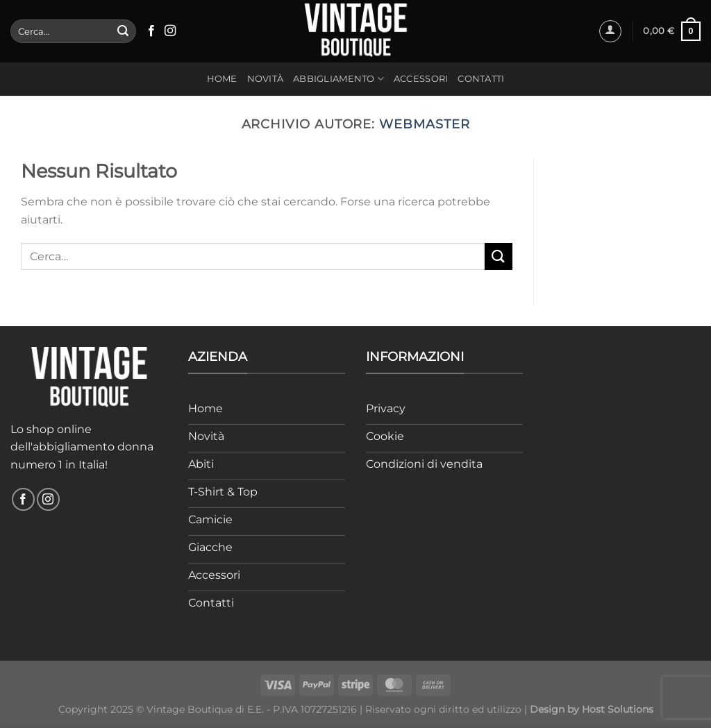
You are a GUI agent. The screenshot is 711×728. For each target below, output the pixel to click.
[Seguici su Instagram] (170, 31)
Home (222, 79)
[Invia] (123, 31)
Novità (266, 79)
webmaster (424, 124)
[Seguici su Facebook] (151, 31)
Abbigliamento (338, 79)
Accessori (421, 79)
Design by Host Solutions (592, 709)
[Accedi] (610, 31)
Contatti (481, 79)
